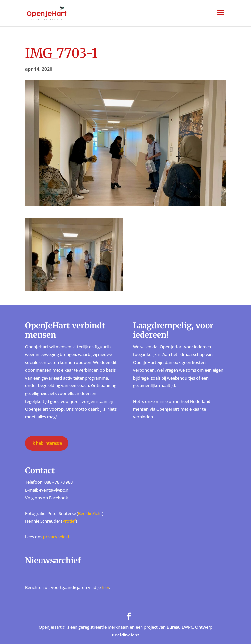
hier (105, 587)
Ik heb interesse (47, 443)
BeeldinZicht (90, 513)
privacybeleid (56, 537)
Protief (69, 521)
